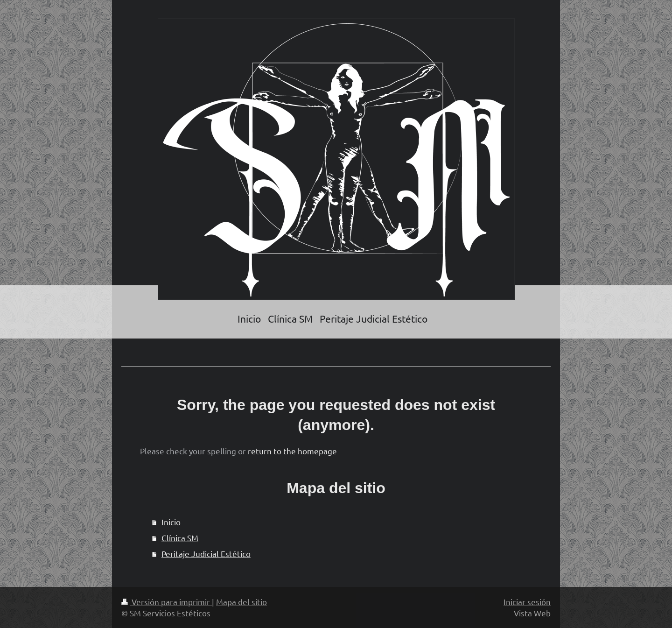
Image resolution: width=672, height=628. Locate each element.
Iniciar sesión (527, 602)
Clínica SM (180, 538)
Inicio (171, 522)
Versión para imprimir (167, 602)
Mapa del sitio (241, 602)
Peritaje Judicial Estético (206, 554)
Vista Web (532, 613)
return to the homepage (292, 451)
